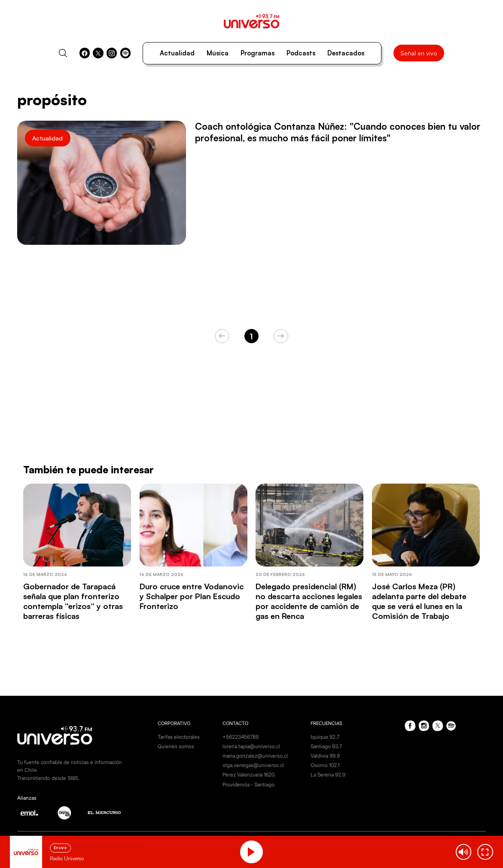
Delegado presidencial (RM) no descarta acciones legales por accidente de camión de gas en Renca (309, 601)
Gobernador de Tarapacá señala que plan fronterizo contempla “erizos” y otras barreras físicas (73, 601)
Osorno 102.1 (325, 765)
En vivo (60, 848)
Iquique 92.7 (325, 737)
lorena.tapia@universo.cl (251, 746)
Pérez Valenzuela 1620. (249, 775)
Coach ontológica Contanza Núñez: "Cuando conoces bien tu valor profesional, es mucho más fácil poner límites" (338, 132)
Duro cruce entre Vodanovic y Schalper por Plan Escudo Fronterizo (192, 596)
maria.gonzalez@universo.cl (255, 756)
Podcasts (301, 53)
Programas (258, 53)
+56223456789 (241, 737)
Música (218, 53)
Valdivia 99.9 (325, 756)
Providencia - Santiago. (249, 784)
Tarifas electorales (179, 737)
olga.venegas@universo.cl (253, 765)
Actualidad (177, 53)
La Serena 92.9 (328, 775)
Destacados (346, 53)
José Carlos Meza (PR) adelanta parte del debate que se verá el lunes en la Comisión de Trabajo (419, 601)
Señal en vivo (419, 53)
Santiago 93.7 (326, 746)
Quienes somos (176, 746)
